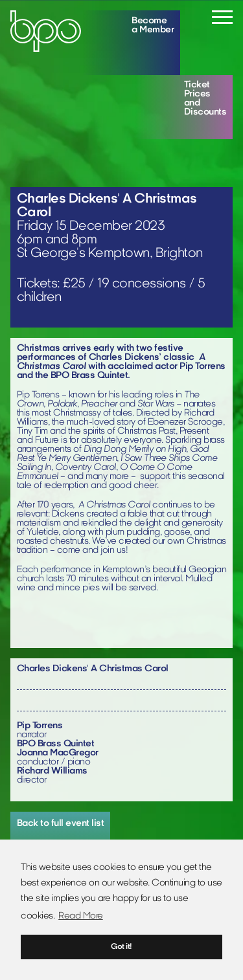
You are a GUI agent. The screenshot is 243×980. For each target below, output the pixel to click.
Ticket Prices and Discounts (205, 99)
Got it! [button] (121, 947)
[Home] (46, 31)
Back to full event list (61, 824)
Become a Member (153, 26)
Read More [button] (81, 916)
